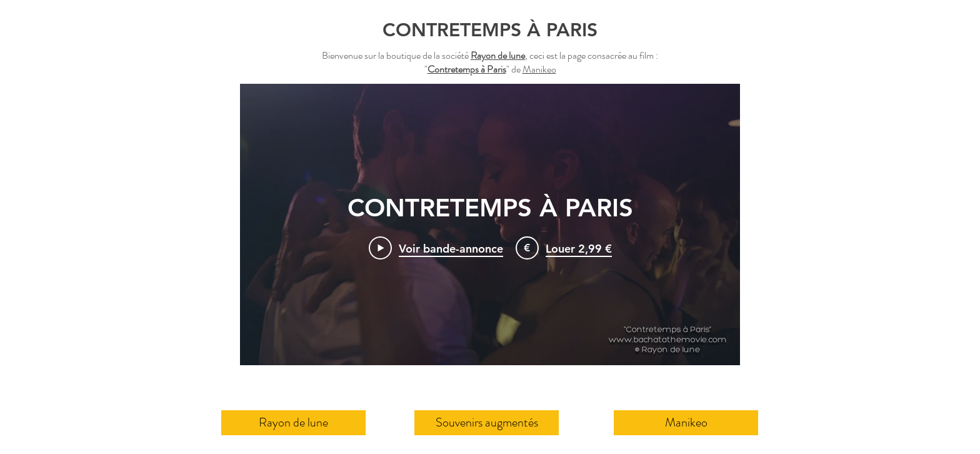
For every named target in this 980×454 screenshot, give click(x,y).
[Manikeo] (686, 423)
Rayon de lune (498, 55)
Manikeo (539, 69)
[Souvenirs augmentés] (487, 423)
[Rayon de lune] (293, 423)
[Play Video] (436, 248)
